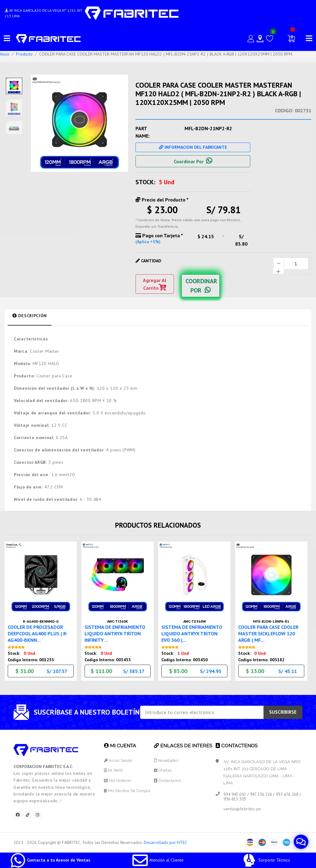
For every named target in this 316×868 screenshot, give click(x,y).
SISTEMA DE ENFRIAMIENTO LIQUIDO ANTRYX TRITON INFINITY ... (117, 632)
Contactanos (169, 780)
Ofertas (164, 770)
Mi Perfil (113, 770)
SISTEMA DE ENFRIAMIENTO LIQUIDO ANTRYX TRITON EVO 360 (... (194, 632)
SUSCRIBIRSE (283, 711)
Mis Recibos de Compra (128, 790)
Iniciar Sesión (118, 760)
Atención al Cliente (158, 860)
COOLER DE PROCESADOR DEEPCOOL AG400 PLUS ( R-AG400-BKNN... (40, 632)
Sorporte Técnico (266, 860)
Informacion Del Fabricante (193, 147)
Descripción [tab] (30, 316)
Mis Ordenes (117, 780)
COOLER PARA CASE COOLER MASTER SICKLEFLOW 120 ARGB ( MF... (271, 632)
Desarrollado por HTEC (166, 843)
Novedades (168, 760)
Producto (24, 54)
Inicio (5, 54)
